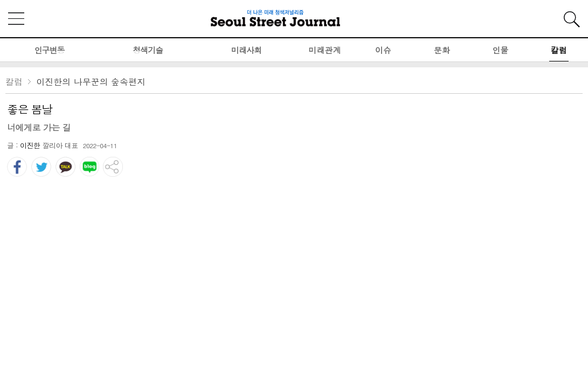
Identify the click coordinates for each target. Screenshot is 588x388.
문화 (442, 50)
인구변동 (49, 50)
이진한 (30, 145)
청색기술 (148, 50)
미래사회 (246, 50)
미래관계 (325, 50)
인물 (500, 50)
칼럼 (559, 50)
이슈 (383, 50)
